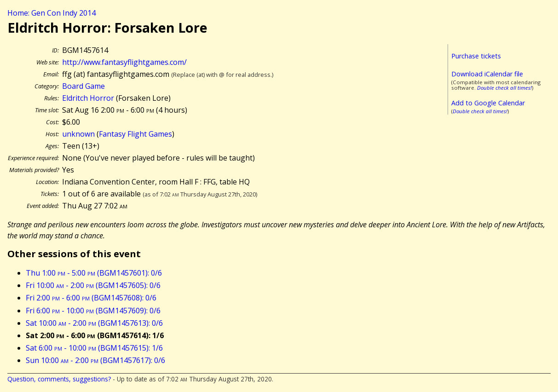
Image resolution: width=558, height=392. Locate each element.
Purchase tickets (476, 56)
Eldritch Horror (88, 98)
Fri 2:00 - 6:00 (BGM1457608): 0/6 (91, 298)
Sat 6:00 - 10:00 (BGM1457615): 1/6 (94, 348)
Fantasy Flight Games (135, 134)
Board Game (83, 86)
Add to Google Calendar (488, 103)
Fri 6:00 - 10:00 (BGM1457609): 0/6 (93, 311)
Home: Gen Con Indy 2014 (52, 13)
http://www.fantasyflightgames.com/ (124, 62)
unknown (78, 134)
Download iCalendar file (487, 74)
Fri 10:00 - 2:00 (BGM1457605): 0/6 (93, 285)
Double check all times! (504, 88)
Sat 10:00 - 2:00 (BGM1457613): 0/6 (94, 323)
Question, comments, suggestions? (59, 379)
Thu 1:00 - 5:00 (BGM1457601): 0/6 (94, 273)
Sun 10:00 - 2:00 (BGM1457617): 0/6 (95, 360)
